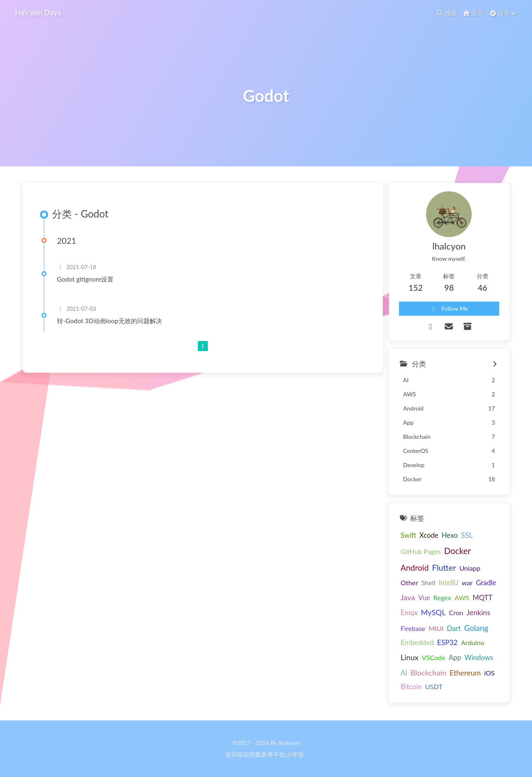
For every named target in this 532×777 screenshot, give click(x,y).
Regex (442, 598)
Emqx (409, 613)
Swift (408, 535)
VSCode (434, 657)
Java (408, 597)
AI (404, 673)
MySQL (433, 612)
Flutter (444, 568)
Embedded (417, 642)
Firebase (413, 628)
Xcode (429, 535)
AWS (462, 598)
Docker (457, 551)
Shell (429, 583)
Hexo (450, 535)
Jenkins (479, 612)
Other (409, 583)
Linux (410, 657)
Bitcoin (411, 687)
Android (415, 568)
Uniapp (470, 568)
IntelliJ (448, 583)
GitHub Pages (421, 551)
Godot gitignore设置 (85, 279)
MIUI (436, 628)
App (455, 658)
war (467, 583)
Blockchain (429, 673)
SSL (467, 535)
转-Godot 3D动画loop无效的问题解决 (110, 321)
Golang (476, 628)
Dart (454, 628)
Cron (456, 612)
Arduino (473, 642)
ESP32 (447, 642)
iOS (489, 673)
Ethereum (465, 673)
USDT (434, 687)
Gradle (486, 583)
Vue (424, 598)
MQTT (483, 598)
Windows (479, 658)
